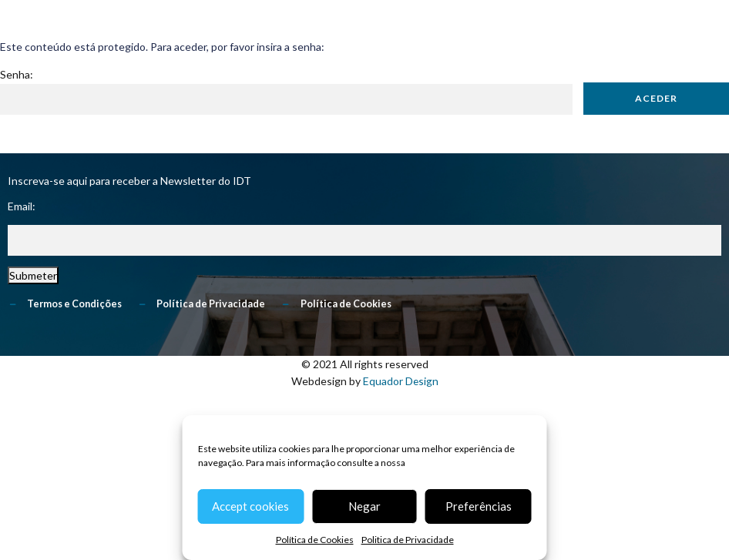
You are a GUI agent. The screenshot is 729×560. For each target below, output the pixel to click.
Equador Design (400, 382)
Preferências (479, 506)
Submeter (33, 276)
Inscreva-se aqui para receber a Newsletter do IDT (129, 181)
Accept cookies (250, 506)
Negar (364, 506)
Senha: (286, 91)
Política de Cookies (315, 540)
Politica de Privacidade (408, 540)
